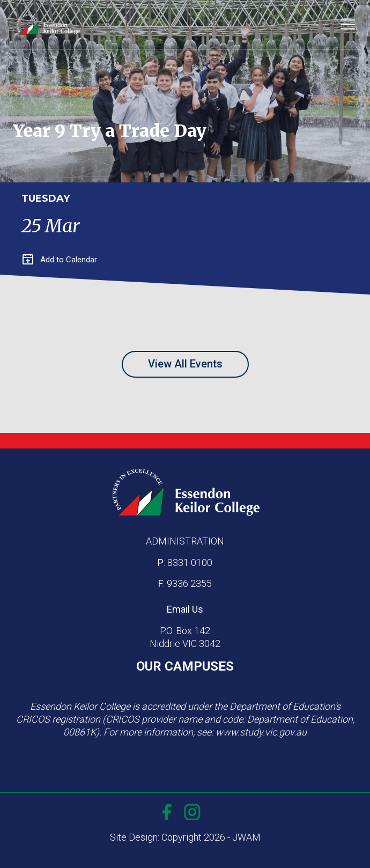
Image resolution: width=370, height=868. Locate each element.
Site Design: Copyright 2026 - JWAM (185, 837)
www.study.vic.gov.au (261, 732)
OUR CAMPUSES (185, 666)
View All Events (185, 364)
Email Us (185, 609)
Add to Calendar (60, 260)
